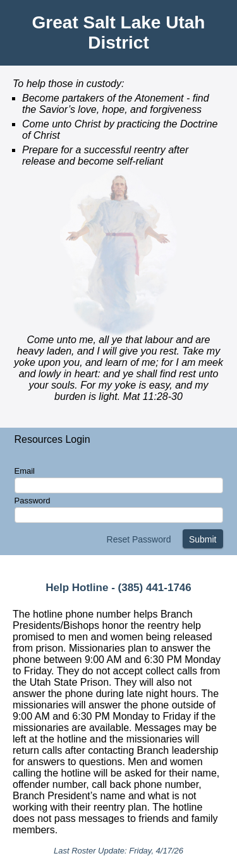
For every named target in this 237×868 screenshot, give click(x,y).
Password (33, 501)
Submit (203, 539)
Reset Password (139, 539)
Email (25, 471)
